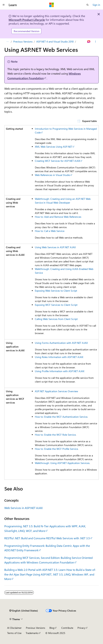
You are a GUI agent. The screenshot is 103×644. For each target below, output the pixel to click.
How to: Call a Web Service (50, 231)
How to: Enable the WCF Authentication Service (61, 417)
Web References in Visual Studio (52, 175)
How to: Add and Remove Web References (58, 217)
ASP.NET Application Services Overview (56, 391)
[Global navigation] (4, 5)
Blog (52, 628)
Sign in (96, 5)
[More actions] (96, 42)
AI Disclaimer (14, 628)
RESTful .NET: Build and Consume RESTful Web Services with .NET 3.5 (47, 538)
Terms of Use (14, 633)
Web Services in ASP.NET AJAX (23, 508)
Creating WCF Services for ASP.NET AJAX (58, 161)
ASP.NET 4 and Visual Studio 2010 (55, 42)
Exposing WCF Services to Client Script (56, 305)
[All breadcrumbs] (7, 42)
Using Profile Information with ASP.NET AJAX (60, 371)
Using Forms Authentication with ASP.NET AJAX (61, 343)
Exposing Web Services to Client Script (56, 291)
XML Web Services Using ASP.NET (54, 147)
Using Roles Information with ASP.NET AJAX (59, 357)
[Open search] (88, 5)
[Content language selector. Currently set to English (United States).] (24, 611)
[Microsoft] (52, 5)
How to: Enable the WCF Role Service (55, 435)
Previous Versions (23, 42)
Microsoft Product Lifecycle (27, 20)
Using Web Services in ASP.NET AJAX (55, 247)
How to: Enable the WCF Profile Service (56, 449)
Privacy (81, 628)
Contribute (67, 628)
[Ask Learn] (89, 42)
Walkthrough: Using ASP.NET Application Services (62, 463)
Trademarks (32, 633)
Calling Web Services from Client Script (56, 319)
